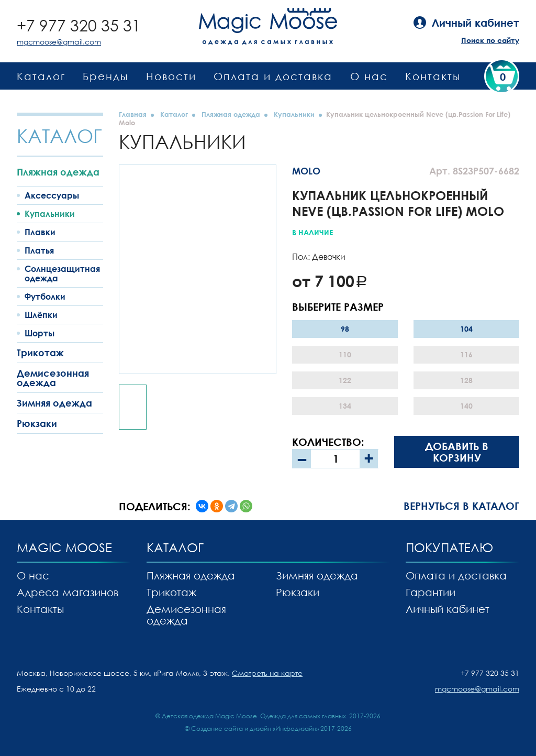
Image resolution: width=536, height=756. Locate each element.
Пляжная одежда (58, 172)
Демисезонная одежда (53, 378)
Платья (39, 250)
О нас (369, 76)
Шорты (40, 333)
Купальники (50, 214)
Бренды (105, 76)
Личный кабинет (448, 609)
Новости (171, 76)
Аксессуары (52, 195)
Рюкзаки (37, 423)
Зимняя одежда (54, 403)
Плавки (40, 232)
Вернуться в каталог (461, 506)
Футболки (45, 297)
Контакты (433, 76)
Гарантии (431, 592)
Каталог (41, 76)
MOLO (306, 171)
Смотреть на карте (267, 673)
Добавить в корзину (457, 452)
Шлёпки (41, 315)
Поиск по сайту (490, 40)
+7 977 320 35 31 (79, 25)
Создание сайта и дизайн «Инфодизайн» (255, 728)
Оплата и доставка (273, 76)
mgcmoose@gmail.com (59, 42)
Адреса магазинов (68, 592)
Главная (133, 114)
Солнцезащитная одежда (62, 273)
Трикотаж (40, 353)
